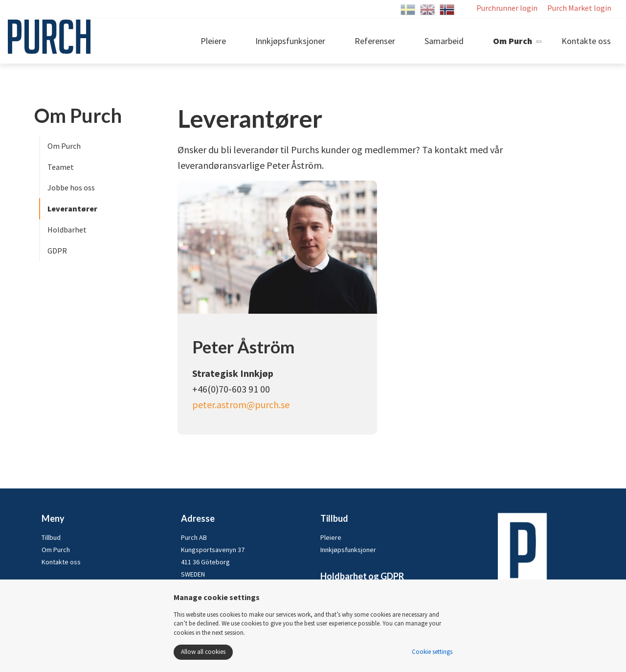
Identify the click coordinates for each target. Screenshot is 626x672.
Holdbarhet (67, 230)
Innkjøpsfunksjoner (290, 41)
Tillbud (51, 537)
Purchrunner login (507, 8)
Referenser (375, 41)
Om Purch (513, 41)
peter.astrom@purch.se (241, 405)
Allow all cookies (203, 652)
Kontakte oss (586, 41)
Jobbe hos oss (71, 187)
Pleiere (213, 41)
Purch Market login (579, 8)
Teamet (61, 167)
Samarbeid (444, 41)
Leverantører (72, 209)
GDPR (57, 251)
